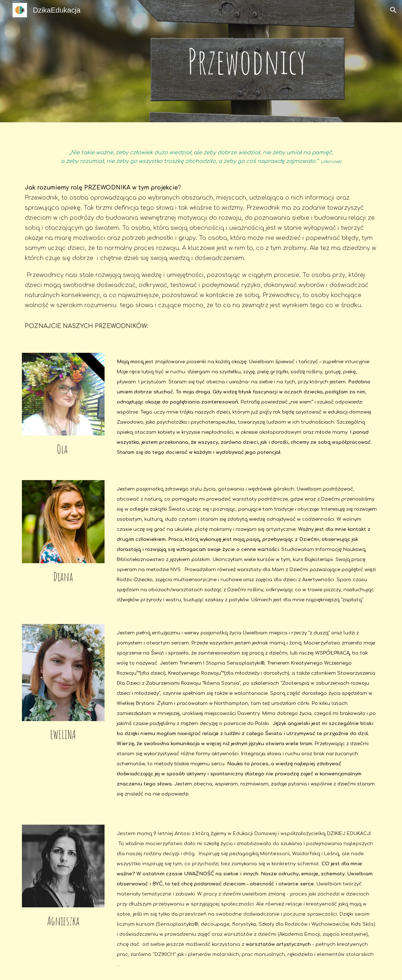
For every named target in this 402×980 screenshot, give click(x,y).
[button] (393, 10)
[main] (247, 61)
